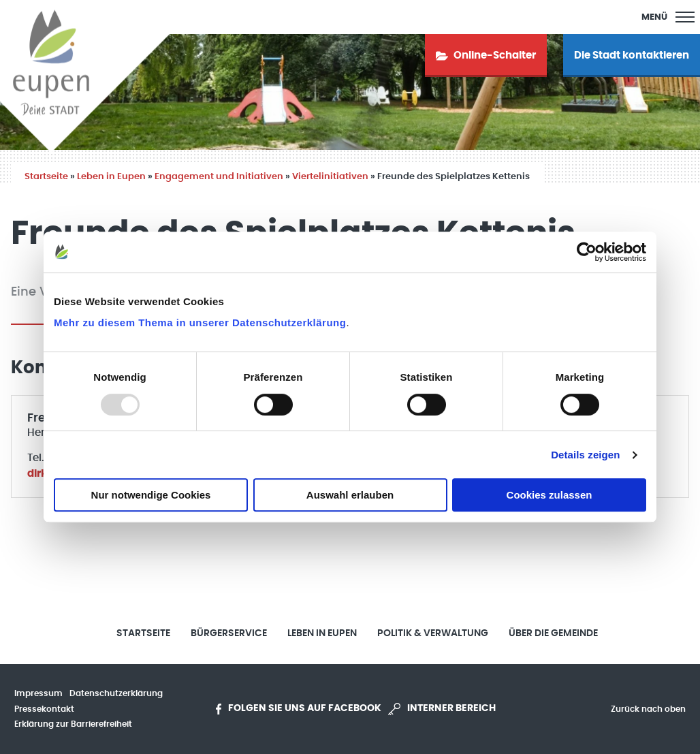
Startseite (46, 177)
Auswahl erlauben (350, 495)
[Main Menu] (668, 17)
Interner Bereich (442, 709)
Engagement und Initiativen (219, 177)
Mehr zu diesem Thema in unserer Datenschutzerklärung (200, 323)
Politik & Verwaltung (433, 633)
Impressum (38, 693)
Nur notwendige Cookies (151, 495)
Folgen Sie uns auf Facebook (299, 709)
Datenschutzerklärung (116, 693)
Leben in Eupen (111, 177)
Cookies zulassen (550, 495)
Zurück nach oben (648, 709)
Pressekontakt (44, 709)
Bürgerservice (229, 633)
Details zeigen (585, 455)
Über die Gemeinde (553, 633)
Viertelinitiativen (330, 177)
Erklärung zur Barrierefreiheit (73, 724)
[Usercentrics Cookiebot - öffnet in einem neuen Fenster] (587, 252)
